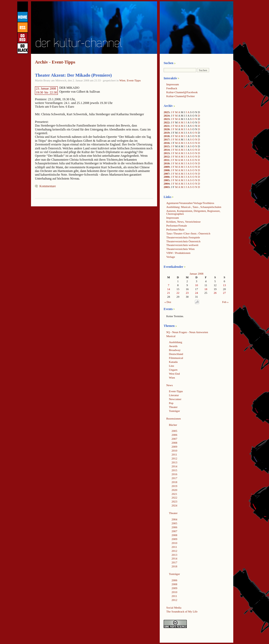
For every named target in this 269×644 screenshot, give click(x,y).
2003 (167, 187)
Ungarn (173, 370)
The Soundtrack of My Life (182, 611)
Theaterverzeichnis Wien (180, 249)
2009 (167, 167)
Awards (173, 346)
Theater (173, 407)
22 (178, 293)
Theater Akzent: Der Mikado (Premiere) (73, 75)
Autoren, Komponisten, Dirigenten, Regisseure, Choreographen (193, 212)
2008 (167, 170)
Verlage (171, 257)
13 (224, 285)
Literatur (174, 395)
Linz (172, 366)
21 (169, 293)
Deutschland (176, 354)
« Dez (168, 302)
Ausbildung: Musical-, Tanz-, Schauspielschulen (194, 207)
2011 (166, 160)
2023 (167, 119)
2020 (167, 129)
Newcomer (175, 399)
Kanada (173, 362)
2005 (167, 180)
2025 (167, 112)
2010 (167, 163)
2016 (167, 143)
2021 (167, 126)
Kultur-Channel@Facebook (182, 92)
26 (215, 293)
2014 (167, 150)
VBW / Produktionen (178, 253)
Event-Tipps (134, 80)
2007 (167, 174)
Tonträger (174, 411)
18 (206, 289)
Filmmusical (176, 358)
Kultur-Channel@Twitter (181, 96)
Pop (171, 403)
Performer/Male (175, 229)
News (170, 385)
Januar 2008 (196, 274)
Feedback (172, 88)
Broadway (175, 350)
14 (169, 289)
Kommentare (48, 186)
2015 (167, 146)
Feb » (225, 302)
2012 (167, 156)
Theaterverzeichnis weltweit (182, 245)
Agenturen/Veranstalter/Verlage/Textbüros (190, 203)
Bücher (173, 425)
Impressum (173, 84)
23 (187, 293)
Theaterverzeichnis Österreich (183, 241)
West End (174, 374)
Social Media (174, 608)
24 (197, 293)
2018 (167, 136)
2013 (167, 153)
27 (224, 293)
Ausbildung (175, 342)
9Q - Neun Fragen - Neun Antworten (187, 332)
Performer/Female (177, 226)
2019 (167, 133)
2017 (167, 139)
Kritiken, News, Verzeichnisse (183, 222)
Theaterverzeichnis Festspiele (183, 237)
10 (197, 285)
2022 (167, 122)
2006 (167, 177)
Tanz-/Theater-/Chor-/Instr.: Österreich (188, 233)
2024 (167, 116)
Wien (122, 80)
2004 (167, 184)
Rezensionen (174, 418)
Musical (171, 336)
